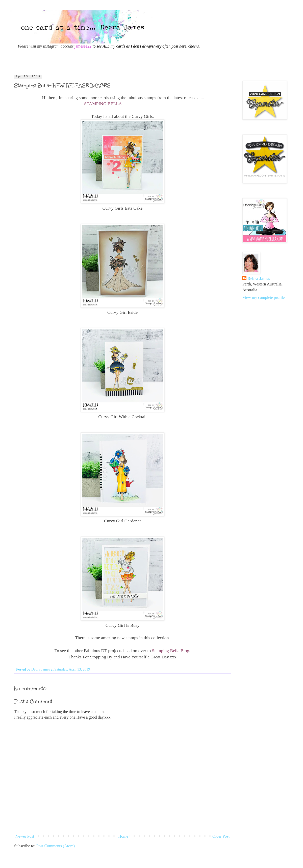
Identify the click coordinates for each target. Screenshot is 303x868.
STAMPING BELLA (103, 104)
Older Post (221, 836)
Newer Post (25, 836)
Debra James (259, 279)
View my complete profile (263, 297)
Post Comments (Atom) (56, 846)
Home (123, 836)
